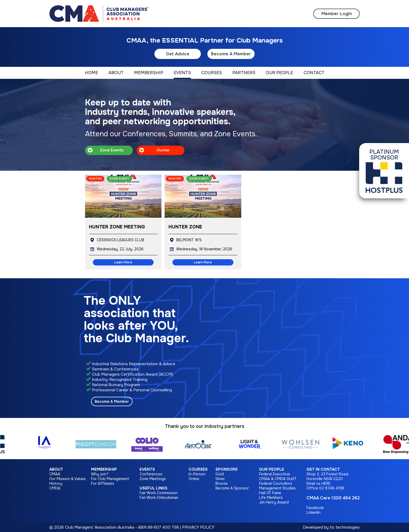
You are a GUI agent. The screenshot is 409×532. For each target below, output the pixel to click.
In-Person (197, 474)
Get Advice (178, 54)
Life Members (271, 498)
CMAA (55, 474)
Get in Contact (323, 469)
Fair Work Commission (159, 493)
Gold (220, 474)
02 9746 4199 (332, 488)
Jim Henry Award (274, 502)
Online (194, 479)
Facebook (315, 508)
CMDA (55, 488)
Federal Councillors (276, 483)
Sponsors (227, 469)
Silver (220, 479)
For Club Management (110, 479)
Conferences (151, 474)
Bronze (222, 483)
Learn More (123, 262)
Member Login (337, 14)
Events (147, 469)
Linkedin (314, 512)
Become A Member (231, 54)
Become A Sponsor (232, 488)
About (56, 469)
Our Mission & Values (68, 479)
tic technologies (345, 527)
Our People (272, 469)
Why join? (100, 474)
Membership (104, 469)
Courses (198, 469)
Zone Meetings (153, 479)
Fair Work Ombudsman (159, 498)
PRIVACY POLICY (198, 527)
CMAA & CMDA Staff (278, 479)
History (56, 483)
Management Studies (277, 488)
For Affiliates (103, 483)
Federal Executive (275, 474)
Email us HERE (318, 483)
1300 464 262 (345, 498)
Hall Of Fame (270, 493)
